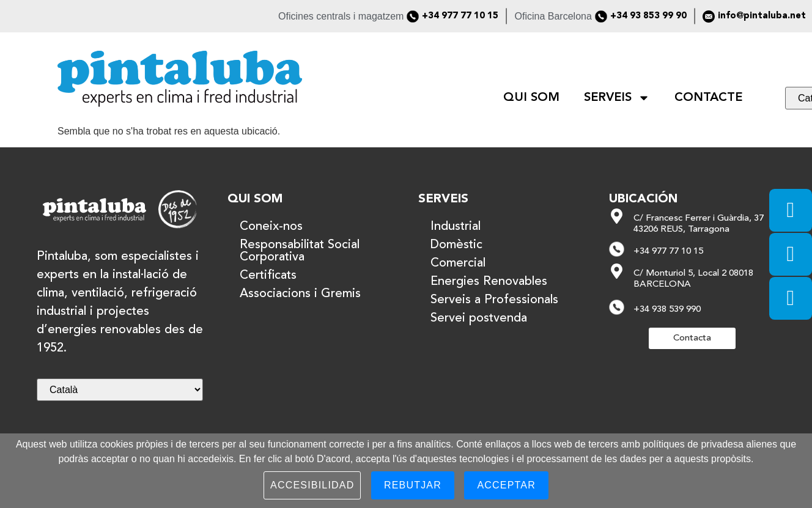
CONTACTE (708, 98)
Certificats (268, 276)
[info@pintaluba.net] (709, 17)
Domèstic (456, 245)
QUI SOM (531, 98)
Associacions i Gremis (300, 294)
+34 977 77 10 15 (460, 16)
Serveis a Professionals (494, 300)
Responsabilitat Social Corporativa (300, 251)
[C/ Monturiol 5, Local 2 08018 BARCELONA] (617, 271)
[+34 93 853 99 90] (601, 17)
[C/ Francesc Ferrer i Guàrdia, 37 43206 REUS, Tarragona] (617, 216)
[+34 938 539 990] (617, 307)
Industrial (456, 227)
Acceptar (506, 485)
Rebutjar (413, 485)
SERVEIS (617, 98)
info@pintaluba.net (762, 16)
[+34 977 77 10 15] (413, 17)
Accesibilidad (312, 485)
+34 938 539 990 (667, 310)
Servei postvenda (479, 318)
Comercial (458, 263)
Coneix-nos (271, 227)
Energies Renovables (489, 282)
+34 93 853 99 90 (648, 16)
